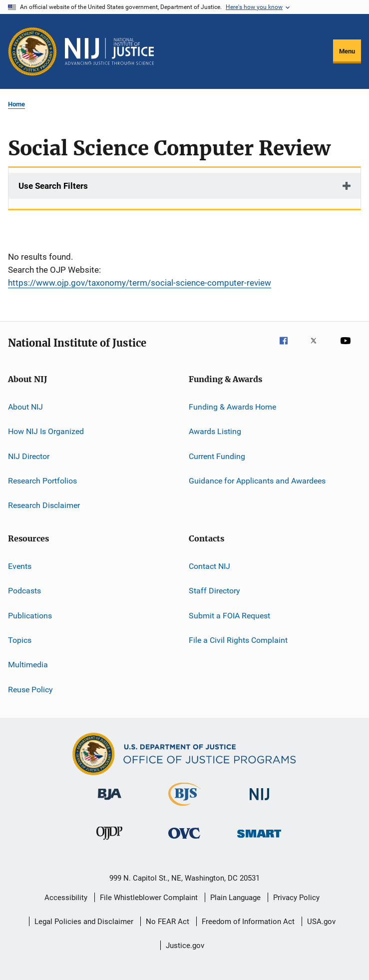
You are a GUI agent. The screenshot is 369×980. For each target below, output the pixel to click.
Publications (30, 615)
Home (16, 104)
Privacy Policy (296, 898)
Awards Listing (215, 431)
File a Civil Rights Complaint (238, 640)
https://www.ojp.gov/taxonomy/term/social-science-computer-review (140, 283)
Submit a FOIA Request (229, 615)
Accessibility (66, 898)
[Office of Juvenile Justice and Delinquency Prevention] (109, 842)
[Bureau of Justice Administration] (110, 802)
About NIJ (25, 407)
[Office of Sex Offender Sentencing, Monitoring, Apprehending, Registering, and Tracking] (259, 839)
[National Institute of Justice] (260, 802)
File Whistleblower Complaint (149, 898)
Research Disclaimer (44, 505)
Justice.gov (185, 946)
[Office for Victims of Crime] (184, 840)
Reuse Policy (30, 689)
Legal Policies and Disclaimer (84, 922)
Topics (20, 640)
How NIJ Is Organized (46, 431)
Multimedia (28, 665)
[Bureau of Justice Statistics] (184, 808)
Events (20, 566)
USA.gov (321, 922)
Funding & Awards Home (232, 407)
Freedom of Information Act (248, 922)
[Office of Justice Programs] (32, 51)
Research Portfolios (42, 481)
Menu (347, 51)
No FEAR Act (168, 922)
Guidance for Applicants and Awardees (257, 481)
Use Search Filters (53, 186)
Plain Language (235, 898)
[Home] (109, 51)
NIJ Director (29, 456)
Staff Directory (214, 591)
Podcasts (24, 591)
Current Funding (217, 456)
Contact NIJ (209, 566)
